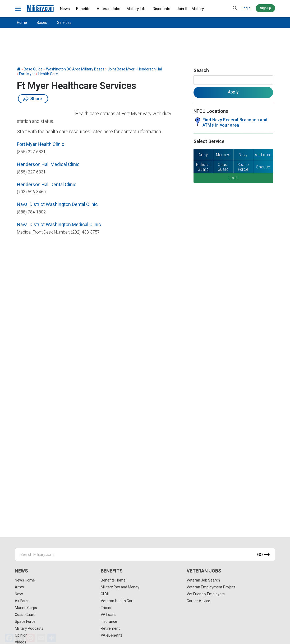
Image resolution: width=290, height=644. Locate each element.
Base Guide (33, 69)
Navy (19, 594)
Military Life (137, 9)
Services (64, 23)
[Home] (19, 69)
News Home (25, 580)
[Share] (52, 638)
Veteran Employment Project (211, 587)
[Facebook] (9, 638)
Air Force (22, 601)
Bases (42, 23)
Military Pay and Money (120, 587)
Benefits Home (113, 580)
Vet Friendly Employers (206, 594)
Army (19, 587)
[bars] (18, 9)
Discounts (162, 9)
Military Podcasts (29, 628)
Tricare (107, 608)
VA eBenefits (112, 635)
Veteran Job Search (203, 580)
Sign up (265, 8)
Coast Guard (25, 615)
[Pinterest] (30, 638)
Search (201, 70)
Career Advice (198, 601)
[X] (20, 638)
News (65, 9)
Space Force (25, 621)
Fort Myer (27, 74)
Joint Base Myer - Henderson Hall (135, 69)
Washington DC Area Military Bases (75, 69)
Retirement (110, 628)
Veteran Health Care (118, 601)
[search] (235, 8)
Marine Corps (26, 608)
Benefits (83, 9)
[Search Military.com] (145, 554)
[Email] (41, 638)
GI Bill (105, 594)
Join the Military (190, 9)
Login (246, 8)
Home (22, 23)
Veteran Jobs (109, 9)
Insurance (109, 621)
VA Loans (109, 615)
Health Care (48, 74)
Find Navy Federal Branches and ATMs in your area (235, 122)
